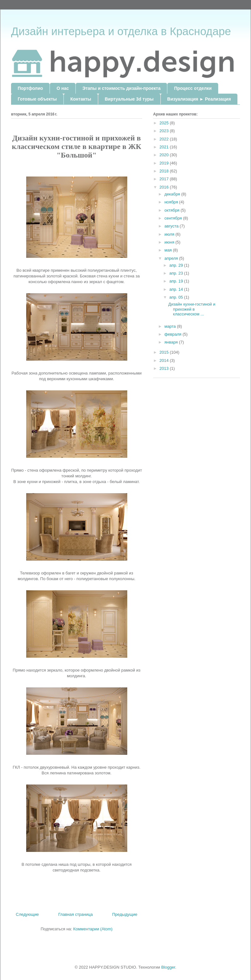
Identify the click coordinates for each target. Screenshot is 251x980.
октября (173, 210)
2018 (165, 171)
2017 (165, 179)
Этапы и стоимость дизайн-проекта (121, 88)
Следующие (27, 914)
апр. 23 (177, 273)
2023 (165, 131)
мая (169, 250)
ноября (172, 202)
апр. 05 (177, 297)
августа (172, 226)
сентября (174, 218)
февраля (174, 334)
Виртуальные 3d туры (129, 99)
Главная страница (76, 914)
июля (170, 234)
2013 (165, 368)
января (172, 342)
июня (170, 242)
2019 (165, 163)
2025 (165, 123)
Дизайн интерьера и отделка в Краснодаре (121, 31)
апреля (172, 258)
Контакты (81, 99)
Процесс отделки (193, 88)
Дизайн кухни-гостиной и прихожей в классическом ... (192, 309)
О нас (63, 88)
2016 (165, 187)
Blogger (168, 967)
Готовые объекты (37, 99)
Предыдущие (125, 914)
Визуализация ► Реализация (199, 99)
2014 (165, 360)
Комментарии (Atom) (93, 929)
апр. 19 (177, 281)
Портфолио (30, 88)
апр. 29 (177, 265)
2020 (165, 155)
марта (171, 326)
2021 (165, 147)
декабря (173, 194)
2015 (165, 352)
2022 (165, 139)
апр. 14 (177, 289)
